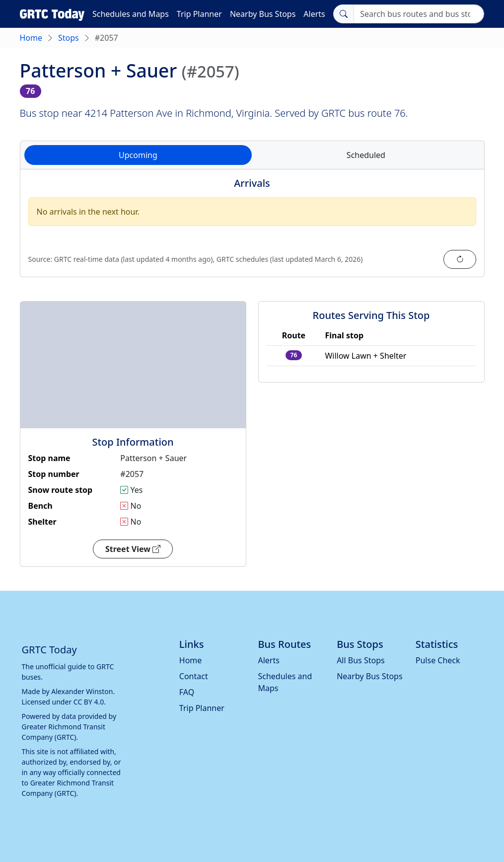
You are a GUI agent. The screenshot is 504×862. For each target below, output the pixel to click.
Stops (69, 38)
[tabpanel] (252, 229)
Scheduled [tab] (366, 155)
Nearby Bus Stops (263, 14)
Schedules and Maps (131, 14)
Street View (133, 549)
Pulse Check (438, 660)
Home (31, 38)
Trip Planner (199, 14)
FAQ (187, 692)
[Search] (419, 14)
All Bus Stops (361, 660)
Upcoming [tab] (138, 155)
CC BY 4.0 (89, 702)
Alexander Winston (82, 691)
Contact (194, 676)
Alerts (314, 14)
